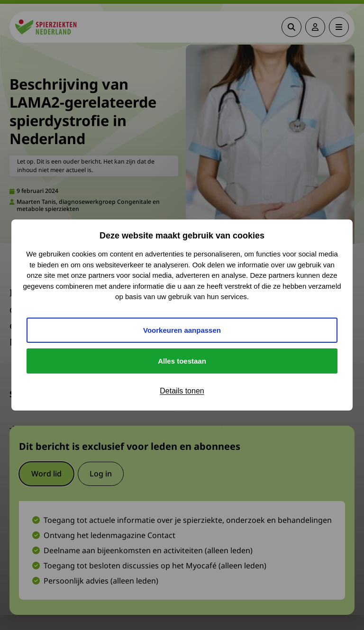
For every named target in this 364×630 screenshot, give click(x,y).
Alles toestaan (182, 361)
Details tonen (182, 391)
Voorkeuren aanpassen (182, 330)
